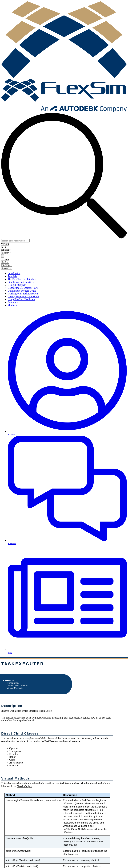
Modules (12, 305)
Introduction (14, 273)
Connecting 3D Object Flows (23, 288)
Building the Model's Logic (22, 291)
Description (13, 683)
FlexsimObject (45, 711)
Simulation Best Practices (21, 282)
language (6, 250)
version (5, 244)
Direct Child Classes (17, 686)
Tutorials (12, 276)
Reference (13, 302)
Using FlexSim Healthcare (21, 299)
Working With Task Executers (23, 294)
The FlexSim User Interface (22, 279)
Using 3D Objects (17, 285)
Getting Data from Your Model (24, 296)
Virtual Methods (15, 688)
